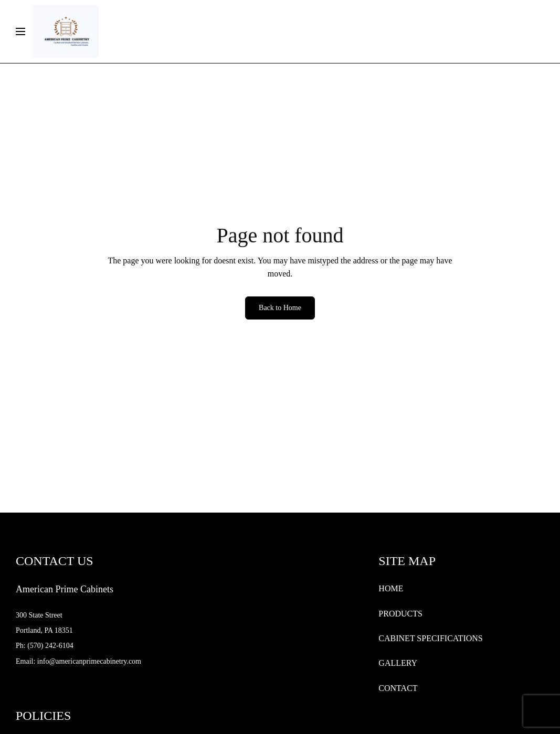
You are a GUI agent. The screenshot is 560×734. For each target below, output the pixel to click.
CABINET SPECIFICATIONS (430, 638)
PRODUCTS (400, 614)
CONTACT (398, 688)
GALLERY (398, 663)
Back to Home (280, 308)
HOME (391, 588)
